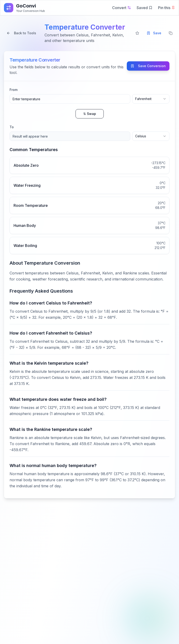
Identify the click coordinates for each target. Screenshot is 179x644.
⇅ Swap (90, 114)
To (12, 127)
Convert (122, 8)
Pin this (167, 8)
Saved (145, 8)
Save (154, 33)
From (14, 90)
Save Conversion (148, 66)
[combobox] (151, 99)
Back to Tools (21, 33)
